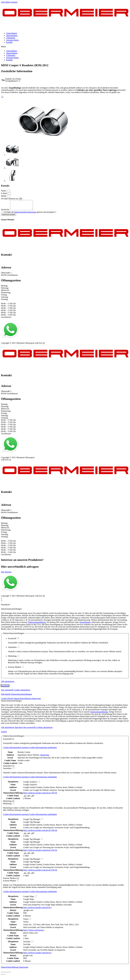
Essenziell (13, 640)
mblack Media (51, 345)
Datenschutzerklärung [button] (23, 700)
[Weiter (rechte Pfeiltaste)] (5, 976)
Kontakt (9, 42)
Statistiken (14, 649)
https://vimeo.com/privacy (34, 932)
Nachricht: (6, 211)
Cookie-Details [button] (7, 700)
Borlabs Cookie (24, 754)
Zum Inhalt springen (9, 2)
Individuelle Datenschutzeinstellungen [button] (17, 696)
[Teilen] (5, 974)
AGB (26, 343)
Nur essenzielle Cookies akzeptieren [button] (16, 692)
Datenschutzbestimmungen (25, 214)
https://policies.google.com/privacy (37, 909)
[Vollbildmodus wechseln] (7, 974)
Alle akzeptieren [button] (8, 683)
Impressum (5, 343)
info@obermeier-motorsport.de (14, 264)
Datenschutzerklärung (37, 624)
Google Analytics (30, 786)
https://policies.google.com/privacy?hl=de (40, 795)
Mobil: (4, 196)
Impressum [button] (36, 700)
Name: (4, 191)
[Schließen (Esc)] (2, 974)
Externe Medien (16, 669)
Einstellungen (85, 624)
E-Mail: (4, 193)
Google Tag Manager (32, 824)
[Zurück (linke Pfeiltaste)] (2, 976)
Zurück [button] (4, 734)
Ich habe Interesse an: (10, 199)
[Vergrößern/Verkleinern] (10, 974)
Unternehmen (12, 33)
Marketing (14, 658)
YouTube (27, 946)
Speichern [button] (5, 688)
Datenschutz (17, 343)
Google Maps (29, 901)
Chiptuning (11, 38)
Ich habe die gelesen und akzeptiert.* (30, 214)
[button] (65, 47)
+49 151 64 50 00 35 (9, 262)
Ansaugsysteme (12, 40)
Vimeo (26, 924)
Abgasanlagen (12, 35)
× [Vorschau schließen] (2, 600)
